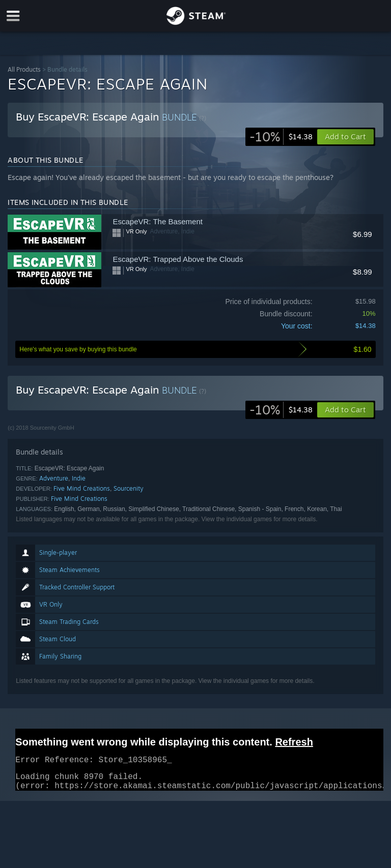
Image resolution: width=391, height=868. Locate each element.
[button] (345, 410)
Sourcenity (129, 488)
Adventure (54, 478)
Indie (79, 478)
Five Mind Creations (82, 488)
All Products (24, 69)
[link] (281, 137)
